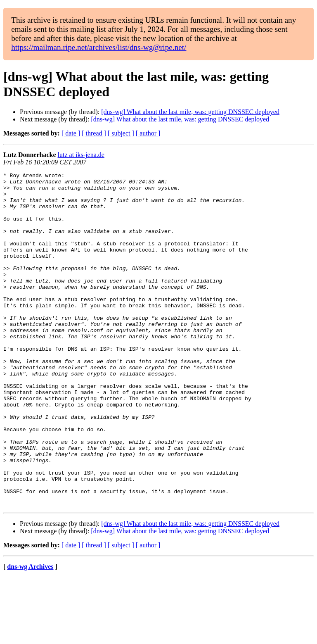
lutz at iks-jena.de (81, 155)
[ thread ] (94, 133)
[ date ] (71, 133)
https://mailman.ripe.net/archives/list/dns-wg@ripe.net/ (99, 47)
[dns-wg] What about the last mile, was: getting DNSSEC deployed (190, 112)
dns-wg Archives (30, 633)
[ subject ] (121, 133)
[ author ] (148, 133)
